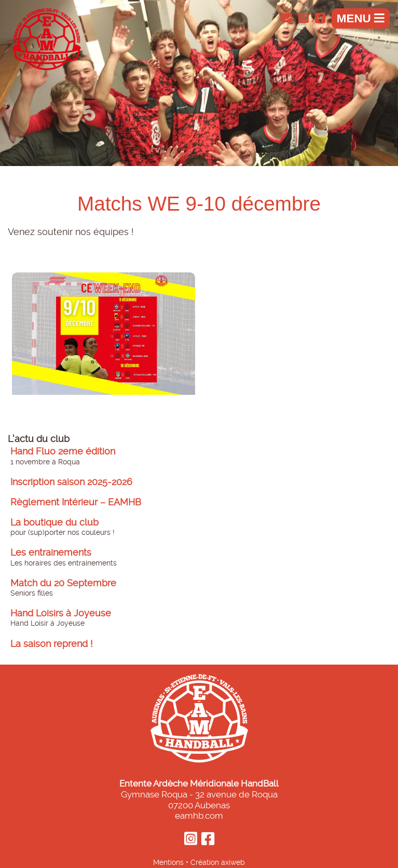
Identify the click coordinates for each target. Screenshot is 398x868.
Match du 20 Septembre (63, 583)
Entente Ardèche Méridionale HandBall (199, 783)
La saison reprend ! (52, 644)
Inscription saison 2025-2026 (71, 482)
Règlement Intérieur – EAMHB (76, 502)
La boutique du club (54, 522)
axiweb (233, 862)
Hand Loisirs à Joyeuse (61, 613)
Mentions (168, 862)
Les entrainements (51, 553)
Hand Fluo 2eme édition (63, 451)
